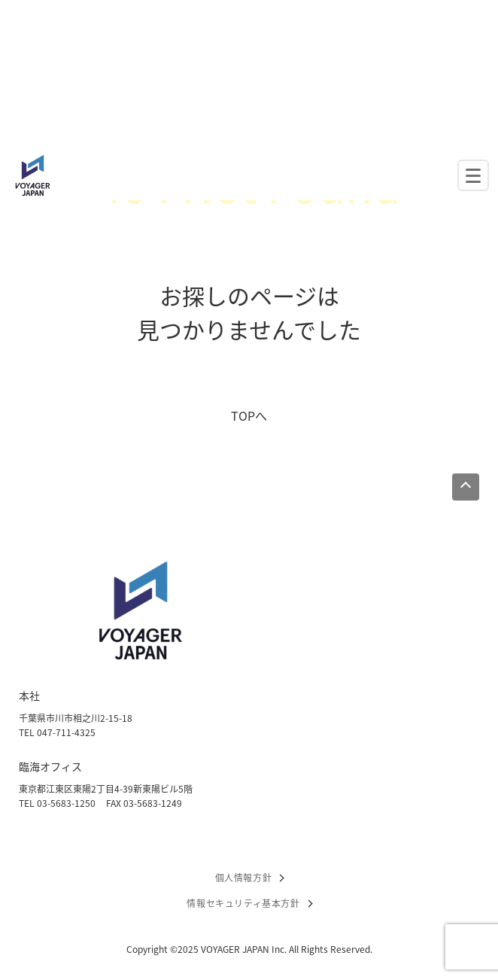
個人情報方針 (244, 878)
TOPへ (249, 415)
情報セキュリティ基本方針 (243, 903)
